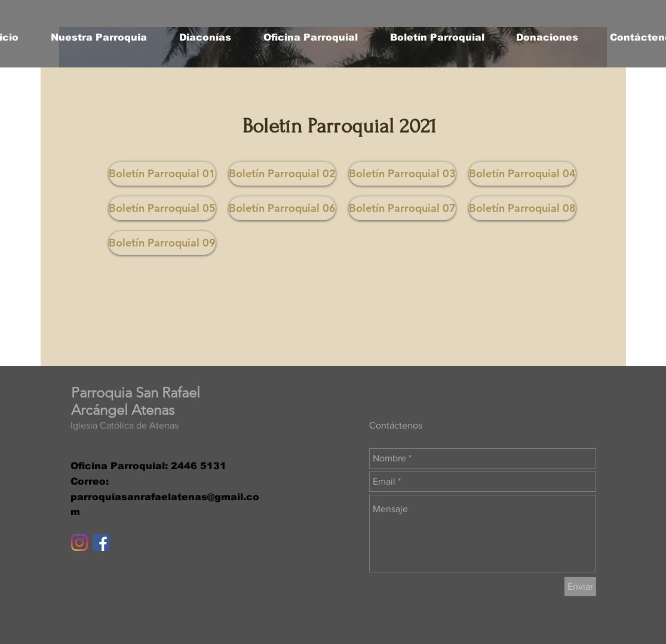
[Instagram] (79, 543)
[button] (99, 38)
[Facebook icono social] (101, 543)
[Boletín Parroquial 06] (282, 208)
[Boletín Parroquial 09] (162, 243)
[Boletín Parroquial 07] (402, 208)
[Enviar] (580, 587)
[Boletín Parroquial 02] (282, 174)
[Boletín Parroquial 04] (522, 174)
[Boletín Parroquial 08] (522, 208)
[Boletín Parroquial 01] (162, 174)
